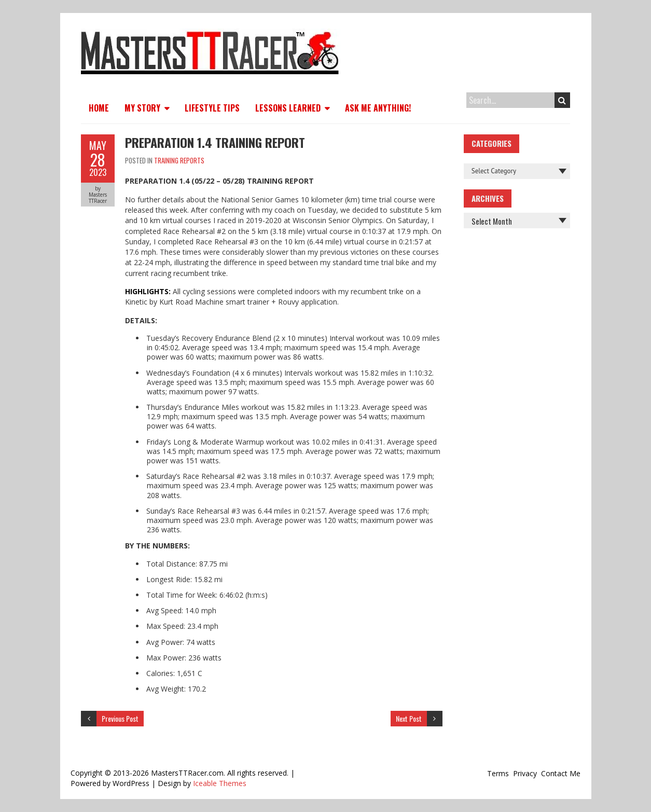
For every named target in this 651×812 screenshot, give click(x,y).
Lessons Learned (288, 108)
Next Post (409, 718)
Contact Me (561, 773)
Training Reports (179, 160)
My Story (142, 108)
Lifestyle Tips (212, 108)
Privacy (525, 773)
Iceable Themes (220, 783)
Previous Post (120, 718)
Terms (498, 773)
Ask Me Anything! (378, 108)
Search (562, 100)
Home (99, 108)
